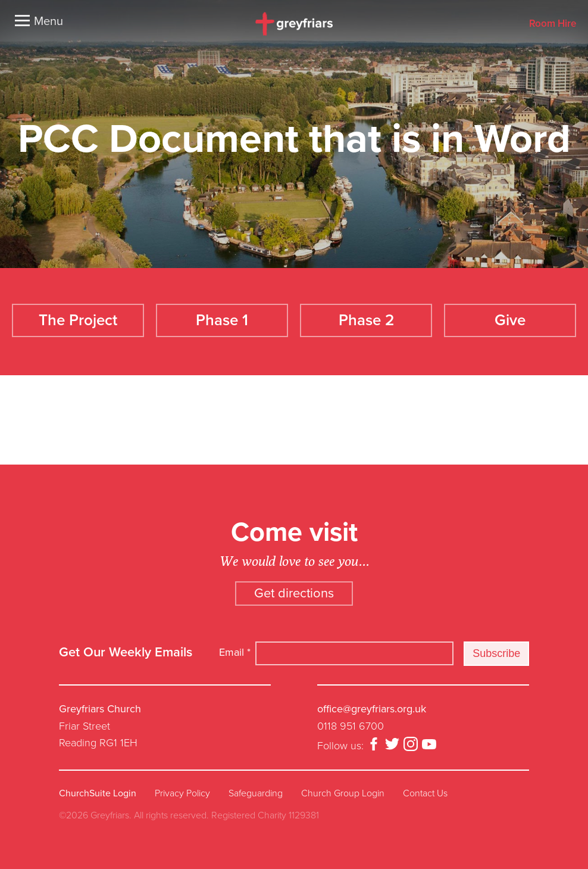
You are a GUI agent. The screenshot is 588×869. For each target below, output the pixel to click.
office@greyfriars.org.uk (372, 706)
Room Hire (553, 24)
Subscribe (496, 651)
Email (235, 650)
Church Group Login (343, 791)
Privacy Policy (182, 791)
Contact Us (425, 791)
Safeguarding (256, 791)
